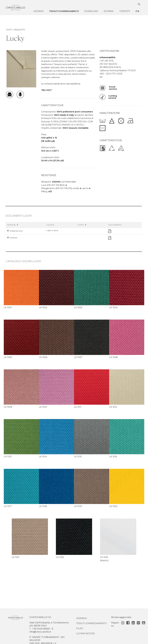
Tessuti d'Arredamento (91, 623)
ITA (137, 11)
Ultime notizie (86, 633)
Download (91, 11)
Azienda (39, 11)
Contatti (125, 11)
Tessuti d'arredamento (64, 11)
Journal (109, 11)
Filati (80, 628)
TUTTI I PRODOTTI (15, 30)
